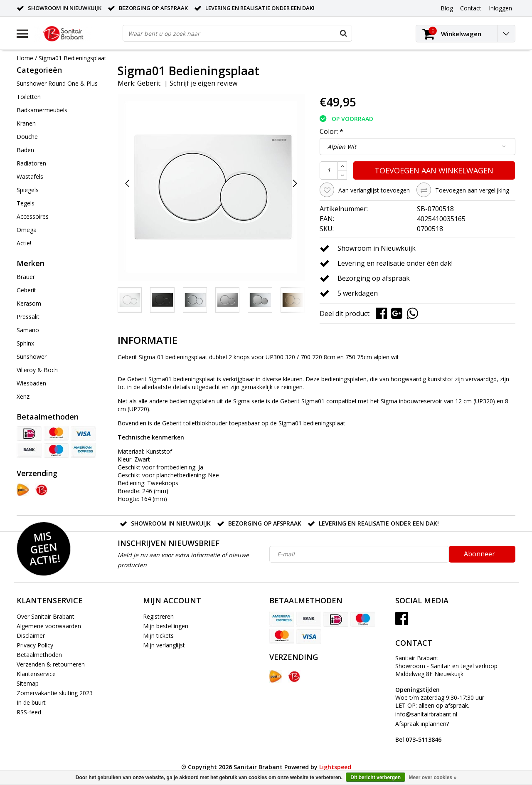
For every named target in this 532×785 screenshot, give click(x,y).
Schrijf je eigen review (203, 83)
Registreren (158, 616)
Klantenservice (36, 674)
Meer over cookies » (432, 778)
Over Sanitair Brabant (46, 616)
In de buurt (31, 702)
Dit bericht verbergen (376, 778)
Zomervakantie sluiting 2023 (55, 693)
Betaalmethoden (39, 655)
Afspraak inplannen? (422, 732)
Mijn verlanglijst (164, 645)
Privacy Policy (35, 645)
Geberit (149, 83)
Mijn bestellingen (166, 626)
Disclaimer (31, 636)
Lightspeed (335, 767)
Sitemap (28, 683)
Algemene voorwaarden (49, 626)
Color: (331, 131)
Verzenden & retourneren (51, 664)
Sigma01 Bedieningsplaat (73, 58)
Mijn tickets (158, 636)
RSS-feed (29, 712)
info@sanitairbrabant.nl (426, 714)
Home (25, 58)
